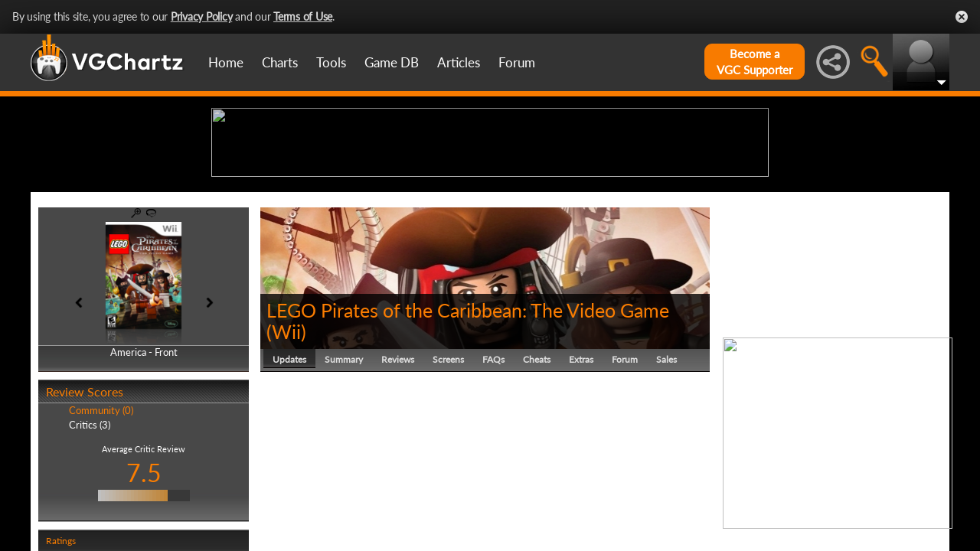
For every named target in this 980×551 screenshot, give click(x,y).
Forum (517, 62)
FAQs (493, 478)
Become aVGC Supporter (755, 62)
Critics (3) (90, 543)
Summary (344, 478)
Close (962, 17)
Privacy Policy (202, 16)
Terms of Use (303, 16)
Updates (289, 478)
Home (226, 62)
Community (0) (101, 530)
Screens (448, 478)
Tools (331, 62)
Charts (280, 62)
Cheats (537, 478)
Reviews (398, 478)
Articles (459, 62)
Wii (286, 450)
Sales (666, 478)
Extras (581, 478)
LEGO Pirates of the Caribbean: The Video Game (468, 429)
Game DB (392, 62)
